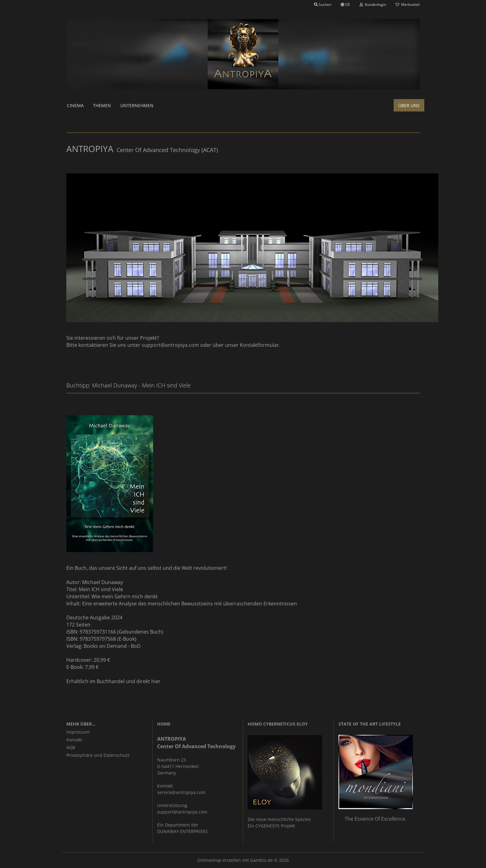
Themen (102, 105)
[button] (345, 5)
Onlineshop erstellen (219, 860)
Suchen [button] (323, 4)
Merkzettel (408, 4)
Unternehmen (137, 105)
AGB (71, 747)
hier (156, 681)
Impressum (78, 732)
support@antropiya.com (170, 345)
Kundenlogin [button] (373, 4)
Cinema (75, 105)
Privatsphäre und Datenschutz (98, 755)
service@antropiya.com (181, 792)
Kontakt (74, 740)
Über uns (409, 105)
